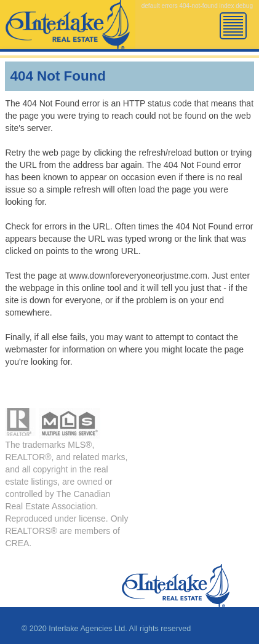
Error (68, 31)
